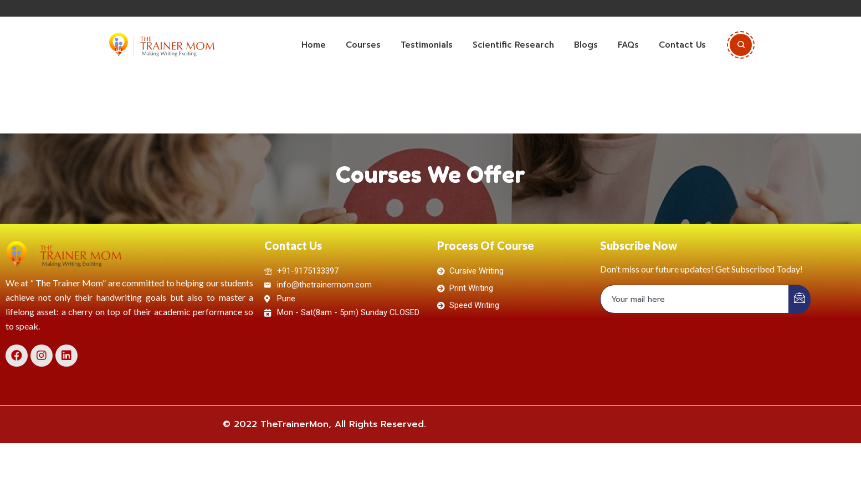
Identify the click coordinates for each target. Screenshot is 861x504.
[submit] (799, 299)
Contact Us (682, 45)
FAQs (628, 45)
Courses (363, 45)
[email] (695, 299)
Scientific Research (513, 45)
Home (314, 45)
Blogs (586, 45)
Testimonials (427, 45)
